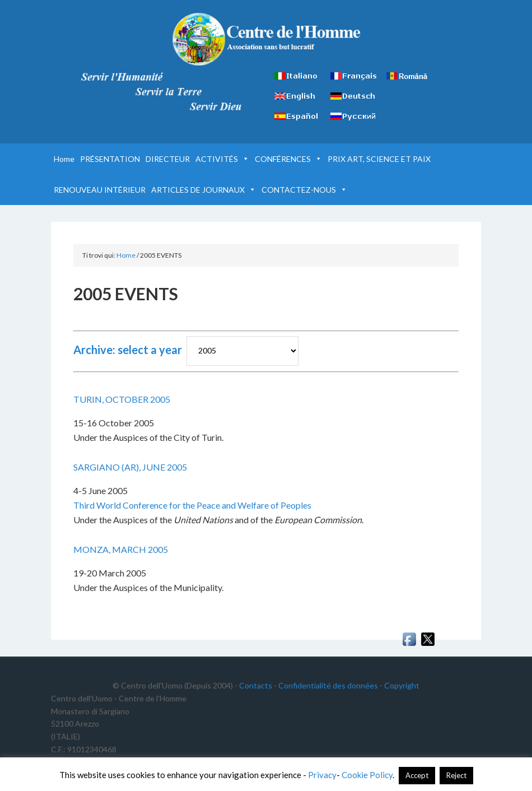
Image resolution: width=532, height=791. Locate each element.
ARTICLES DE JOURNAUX (204, 190)
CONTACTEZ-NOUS (304, 190)
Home (64, 159)
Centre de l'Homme (266, 39)
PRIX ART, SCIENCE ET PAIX (379, 159)
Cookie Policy (367, 775)
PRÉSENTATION (110, 159)
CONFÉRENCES (288, 159)
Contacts (256, 685)
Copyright (402, 685)
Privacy (322, 775)
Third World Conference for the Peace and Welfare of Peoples (192, 505)
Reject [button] (456, 775)
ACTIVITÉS (222, 159)
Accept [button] (417, 775)
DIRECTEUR (168, 159)
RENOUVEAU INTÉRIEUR (100, 190)
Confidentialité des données (328, 685)
